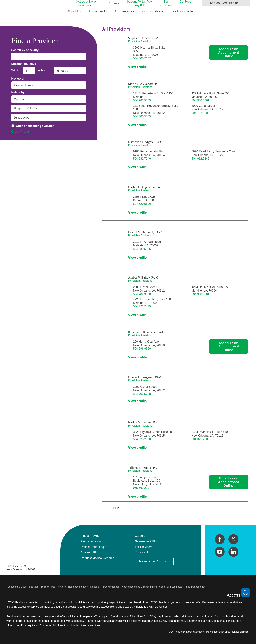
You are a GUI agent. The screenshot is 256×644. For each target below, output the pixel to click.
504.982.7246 (142, 159)
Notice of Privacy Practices (105, 587)
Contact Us (185, 4)
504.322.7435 (142, 306)
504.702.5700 (142, 394)
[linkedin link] (233, 552)
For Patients (98, 11)
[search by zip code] (70, 70)
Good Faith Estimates (171, 587)
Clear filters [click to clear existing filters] (20, 132)
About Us (74, 11)
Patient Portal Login (94, 547)
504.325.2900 (142, 439)
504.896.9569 (142, 349)
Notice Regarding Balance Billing (139, 587)
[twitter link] (233, 539)
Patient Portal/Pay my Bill (139, 4)
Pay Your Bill (89, 553)
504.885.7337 (142, 58)
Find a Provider (183, 11)
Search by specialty (25, 50)
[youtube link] (220, 552)
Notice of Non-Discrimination (86, 4)
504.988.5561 (200, 100)
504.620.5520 (142, 204)
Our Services (125, 11)
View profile (137, 67)
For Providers (166, 4)
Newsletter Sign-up (154, 561)
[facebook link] (220, 539)
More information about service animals (227, 632)
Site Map (34, 587)
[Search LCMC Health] (206, 3)
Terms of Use (48, 587)
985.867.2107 (142, 488)
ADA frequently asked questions (186, 632)
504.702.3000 (200, 113)
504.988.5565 (142, 100)
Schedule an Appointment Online (229, 53)
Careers (114, 4)
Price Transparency (195, 587)
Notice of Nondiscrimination (73, 587)
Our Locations (153, 11)
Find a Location (91, 541)
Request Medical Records (97, 558)
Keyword (17, 79)
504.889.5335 (142, 249)
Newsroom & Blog (147, 541)
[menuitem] (74, 13)
